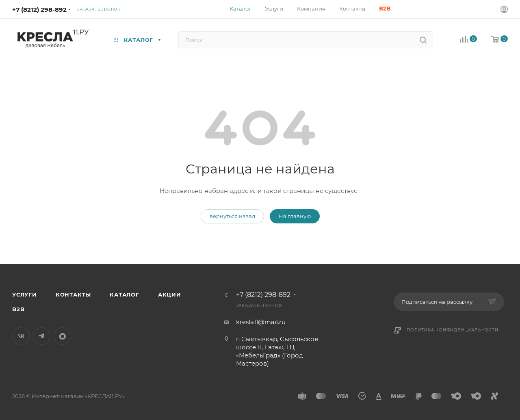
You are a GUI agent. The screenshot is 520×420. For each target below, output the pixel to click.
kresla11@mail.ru (261, 322)
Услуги (25, 294)
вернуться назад (232, 216)
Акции (170, 294)
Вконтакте (21, 336)
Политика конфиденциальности (453, 330)
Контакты (73, 294)
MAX (62, 336)
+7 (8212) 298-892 (39, 10)
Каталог (125, 294)
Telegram (42, 336)
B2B (18, 309)
